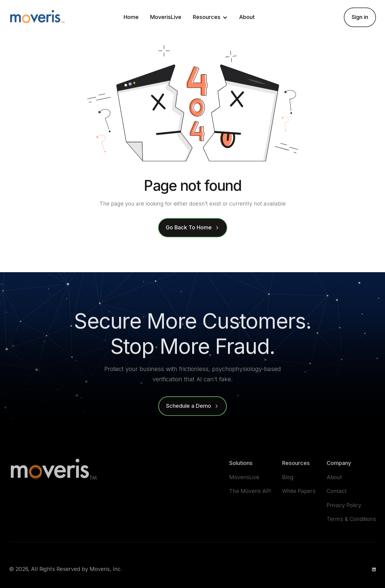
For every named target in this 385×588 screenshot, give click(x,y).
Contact (337, 502)
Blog (288, 488)
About (247, 17)
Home (131, 17)
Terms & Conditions (351, 530)
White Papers (299, 502)
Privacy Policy (344, 516)
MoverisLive (166, 17)
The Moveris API (250, 502)
